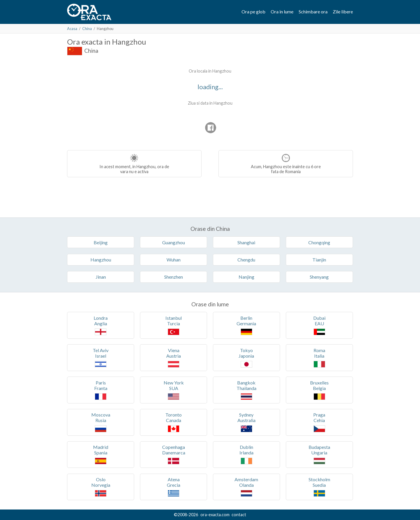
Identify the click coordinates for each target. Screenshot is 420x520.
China (87, 29)
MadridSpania (101, 454)
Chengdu (246, 260)
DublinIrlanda (246, 454)
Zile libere (343, 12)
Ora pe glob (253, 12)
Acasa (72, 29)
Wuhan (174, 260)
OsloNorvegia (101, 487)
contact (239, 515)
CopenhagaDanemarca (174, 454)
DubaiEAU (319, 325)
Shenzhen (174, 277)
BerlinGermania (246, 325)
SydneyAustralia (246, 422)
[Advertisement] (116, 102)
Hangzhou (101, 260)
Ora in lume (282, 12)
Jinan (101, 277)
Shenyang (319, 277)
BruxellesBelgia (319, 390)
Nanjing (246, 277)
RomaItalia (319, 357)
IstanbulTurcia (174, 325)
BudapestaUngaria (319, 454)
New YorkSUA (174, 390)
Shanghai (246, 242)
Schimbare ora (313, 12)
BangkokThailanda (246, 390)
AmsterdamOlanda (246, 487)
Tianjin (319, 260)
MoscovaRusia (101, 422)
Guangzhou (174, 242)
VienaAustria (174, 357)
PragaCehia (319, 422)
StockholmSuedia (319, 487)
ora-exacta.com (215, 515)
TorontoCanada (174, 422)
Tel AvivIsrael (101, 357)
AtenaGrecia (174, 487)
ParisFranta (101, 390)
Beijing (101, 242)
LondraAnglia (101, 325)
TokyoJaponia (246, 357)
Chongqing (319, 242)
